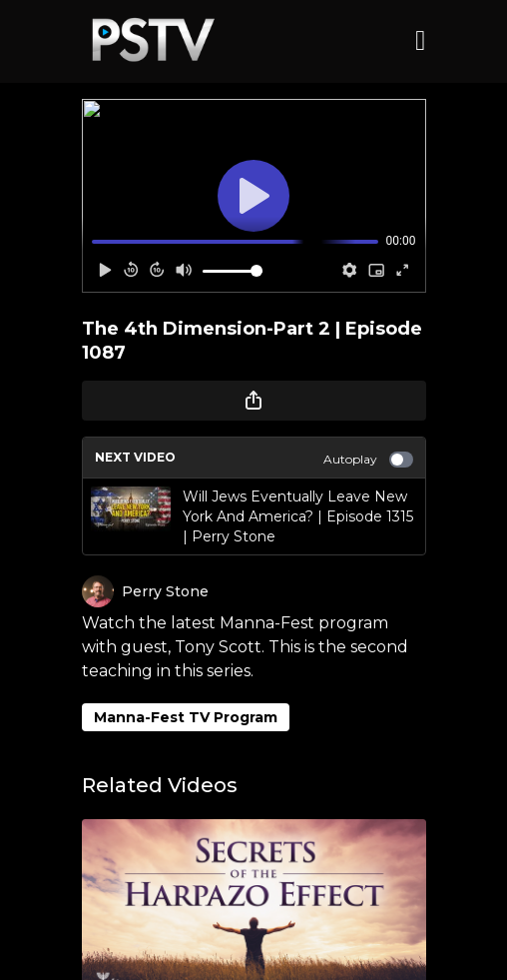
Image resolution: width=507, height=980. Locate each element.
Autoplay (368, 460)
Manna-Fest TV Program (186, 717)
